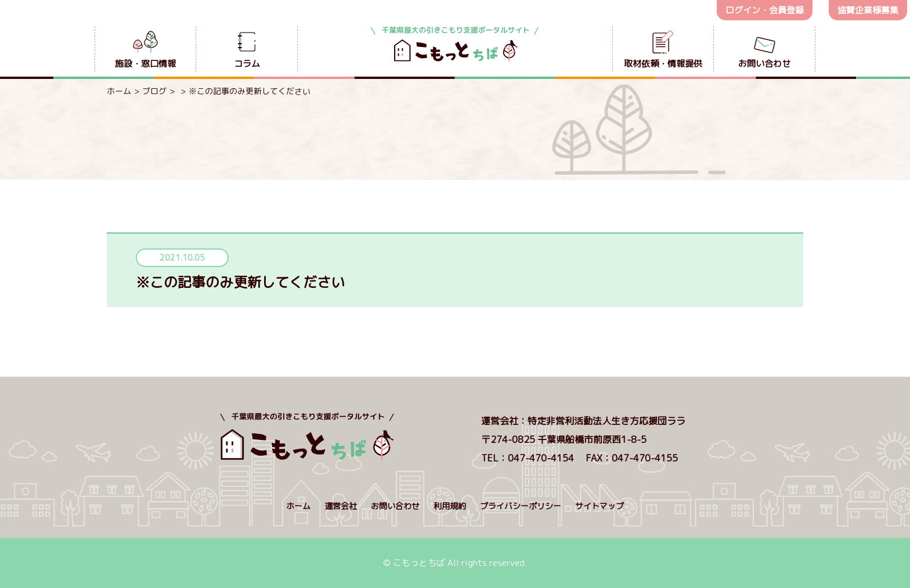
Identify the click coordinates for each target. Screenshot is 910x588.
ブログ (154, 91)
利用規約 (450, 506)
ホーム (119, 91)
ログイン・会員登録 (765, 10)
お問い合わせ (395, 506)
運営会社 (341, 506)
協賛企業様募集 (868, 10)
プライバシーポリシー (521, 506)
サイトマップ (600, 506)
